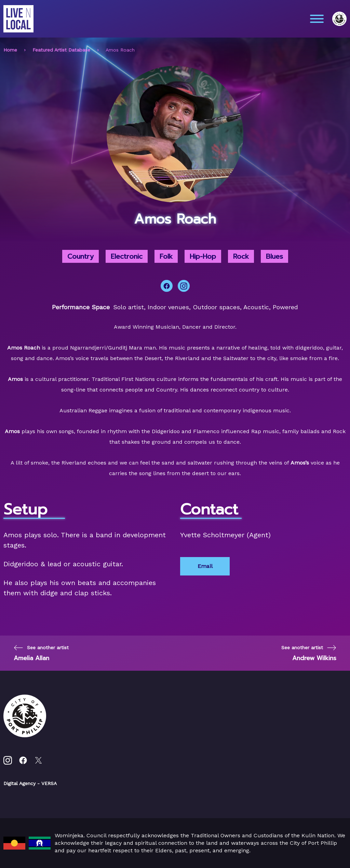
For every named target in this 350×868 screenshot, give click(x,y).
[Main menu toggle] (317, 19)
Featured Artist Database (61, 50)
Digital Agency (19, 783)
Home (10, 50)
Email (205, 566)
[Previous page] (41, 653)
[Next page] (309, 653)
